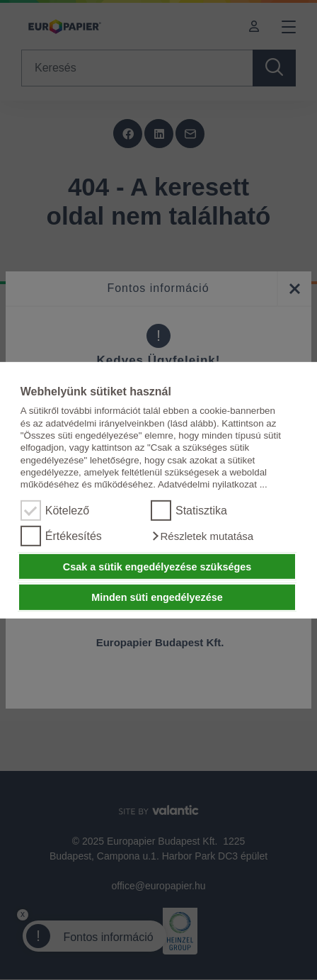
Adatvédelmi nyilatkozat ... (213, 484)
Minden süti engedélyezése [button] (157, 597)
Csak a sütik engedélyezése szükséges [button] (157, 566)
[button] (202, 536)
